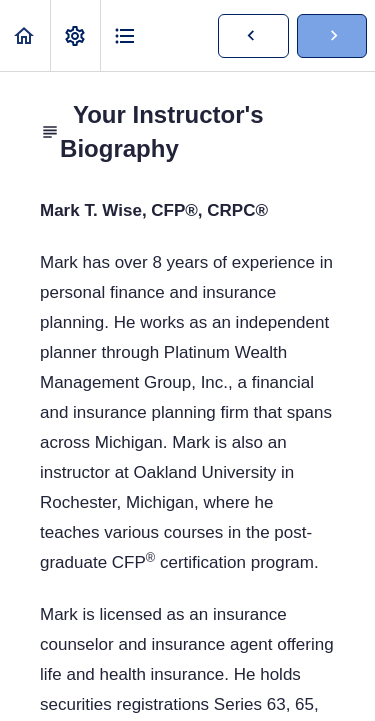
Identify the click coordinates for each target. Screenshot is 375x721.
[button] (25, 35)
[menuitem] (75, 35)
